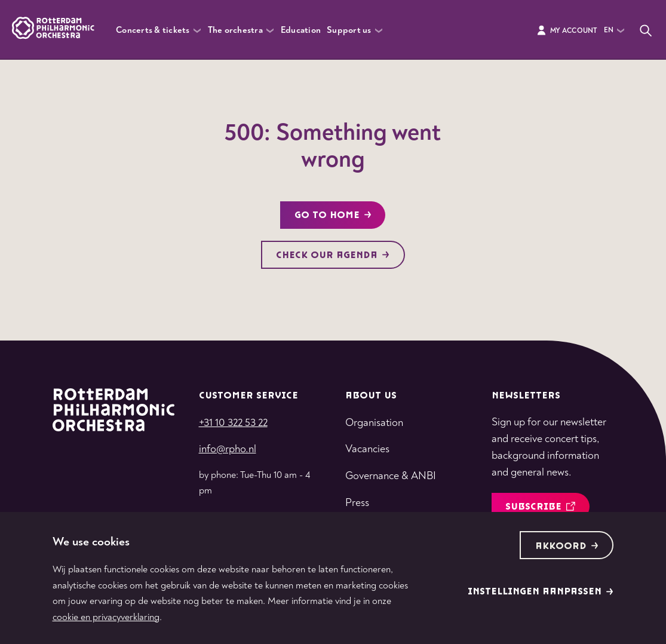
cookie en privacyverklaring (106, 617)
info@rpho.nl (228, 449)
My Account (567, 30)
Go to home (333, 215)
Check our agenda (333, 255)
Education (301, 30)
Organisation (374, 423)
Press (357, 503)
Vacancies (367, 449)
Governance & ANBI (391, 476)
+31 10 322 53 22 (233, 423)
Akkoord (567, 546)
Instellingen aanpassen (541, 592)
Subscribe (540, 507)
